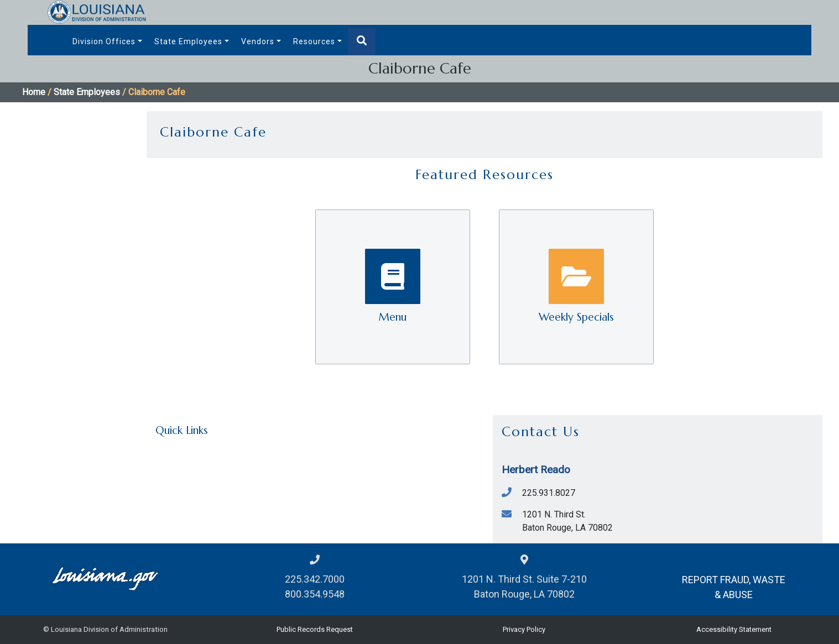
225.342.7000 (315, 579)
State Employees (188, 41)
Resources (314, 41)
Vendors (258, 41)
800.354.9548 (315, 594)
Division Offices (104, 41)
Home (34, 92)
